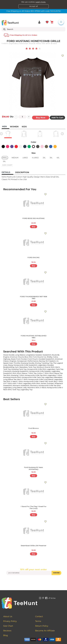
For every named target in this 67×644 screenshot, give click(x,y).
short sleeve (22, 373)
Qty (12, 117)
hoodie (11, 355)
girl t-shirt (8, 383)
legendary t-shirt (55, 375)
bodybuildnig (9, 367)
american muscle (17, 357)
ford (35, 357)
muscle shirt (49, 367)
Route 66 (56, 355)
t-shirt (30, 373)
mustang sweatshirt (20, 371)
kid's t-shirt (17, 383)
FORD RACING (34, 257)
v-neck (43, 388)
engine (6, 357)
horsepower (22, 361)
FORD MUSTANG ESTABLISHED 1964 (34, 337)
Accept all (34, 6)
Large (25, 158)
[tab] (7, 173)
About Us (8, 616)
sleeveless (23, 367)
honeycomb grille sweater (40, 371)
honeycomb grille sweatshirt (25, 365)
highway (7, 359)
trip (51, 363)
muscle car (42, 357)
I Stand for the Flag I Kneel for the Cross (34, 507)
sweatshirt (47, 355)
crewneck (7, 371)
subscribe (56, 573)
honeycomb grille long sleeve (41, 379)
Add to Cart (57, 118)
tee (35, 373)
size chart (7, 165)
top (34, 367)
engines (13, 361)
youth (51, 381)
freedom (52, 361)
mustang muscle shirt (12, 377)
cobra (55, 357)
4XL (58, 158)
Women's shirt (33, 388)
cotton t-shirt (43, 373)
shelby (50, 357)
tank (30, 367)
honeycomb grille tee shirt (36, 375)
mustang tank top (19, 369)
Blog (6, 635)
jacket (43, 383)
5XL (4, 161)
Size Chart (8, 626)
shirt (14, 373)
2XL (44, 158)
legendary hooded (46, 365)
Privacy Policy (10, 621)
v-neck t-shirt (17, 381)
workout (40, 367)
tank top (16, 390)
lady (25, 388)
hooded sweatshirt (46, 359)
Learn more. (41, 2)
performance (33, 361)
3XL (51, 158)
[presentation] (34, 580)
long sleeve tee (10, 379)
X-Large (35, 158)
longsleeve (30, 355)
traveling (45, 363)
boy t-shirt (58, 381)
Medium (15, 158)
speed (6, 363)
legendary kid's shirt (31, 383)
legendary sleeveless (54, 377)
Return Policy (42, 626)
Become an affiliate (45, 631)
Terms (38, 621)
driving (38, 363)
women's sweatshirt (21, 385)
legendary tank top (55, 369)
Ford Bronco (34, 428)
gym (17, 367)
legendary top (26, 390)
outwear (50, 383)
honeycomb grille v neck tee (36, 381)
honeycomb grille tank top (33, 377)
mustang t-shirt (17, 375)
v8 (46, 361)
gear (11, 363)
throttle (17, 363)
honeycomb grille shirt (37, 369)
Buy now (41, 118)
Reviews (7, 631)
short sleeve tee (56, 373)
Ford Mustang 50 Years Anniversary (33, 468)
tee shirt (7, 375)
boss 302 (28, 357)
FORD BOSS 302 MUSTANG (34, 218)
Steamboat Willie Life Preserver (33, 546)
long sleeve (20, 355)
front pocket (21, 359)
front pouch (33, 359)
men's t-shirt (22, 379)
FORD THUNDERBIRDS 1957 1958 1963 (33, 298)
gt (57, 361)
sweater (39, 355)
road (13, 359)
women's (34, 385)
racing (42, 361)
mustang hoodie (27, 363)
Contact (39, 616)
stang (10, 365)
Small (5, 158)
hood (6, 355)
